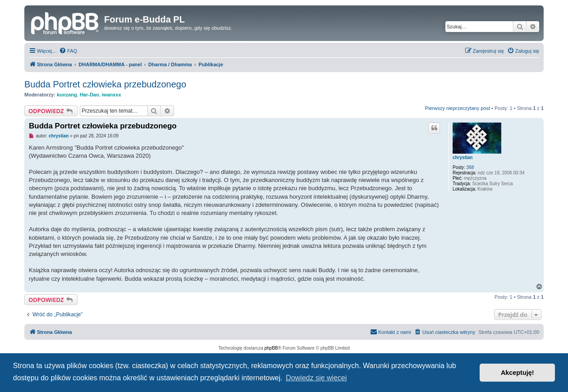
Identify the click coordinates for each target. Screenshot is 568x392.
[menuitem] (68, 51)
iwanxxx (112, 95)
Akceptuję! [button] (518, 373)
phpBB (271, 348)
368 (470, 167)
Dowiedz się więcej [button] (316, 378)
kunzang (67, 95)
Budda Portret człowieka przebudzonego (105, 84)
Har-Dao (89, 95)
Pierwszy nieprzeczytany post (458, 108)
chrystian (463, 157)
